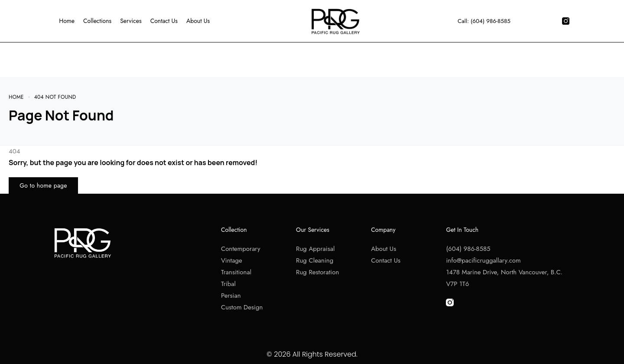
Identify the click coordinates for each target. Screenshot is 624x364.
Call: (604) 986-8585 (484, 21)
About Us (198, 21)
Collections (97, 21)
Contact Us (164, 21)
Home (66, 21)
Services (130, 21)
